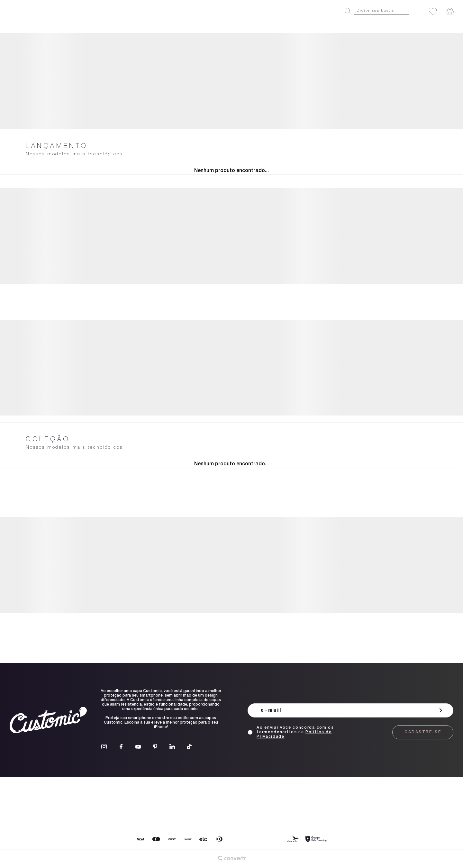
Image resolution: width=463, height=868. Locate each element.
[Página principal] (36, 11)
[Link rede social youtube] (138, 747)
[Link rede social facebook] (121, 747)
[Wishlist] (433, 11)
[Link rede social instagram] (104, 747)
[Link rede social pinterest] (155, 747)
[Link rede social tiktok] (189, 747)
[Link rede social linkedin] (172, 747)
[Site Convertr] (232, 859)
